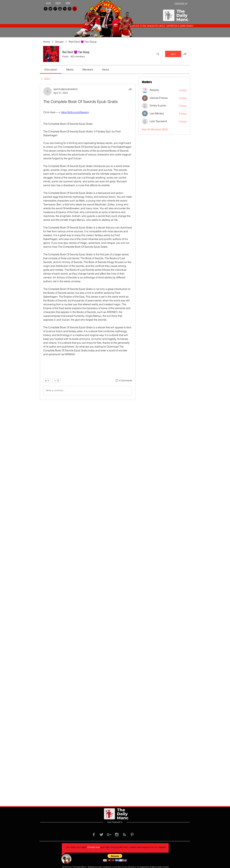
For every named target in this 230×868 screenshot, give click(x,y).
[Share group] (185, 54)
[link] (51, 69)
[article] (88, 242)
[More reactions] (56, 381)
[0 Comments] (124, 381)
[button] (115, 858)
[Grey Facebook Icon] (94, 835)
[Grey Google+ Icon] (109, 835)
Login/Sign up (181, 4)
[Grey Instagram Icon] (117, 835)
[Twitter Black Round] (50, 9)
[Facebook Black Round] (46, 9)
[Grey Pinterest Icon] (132, 835)
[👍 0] (47, 381)
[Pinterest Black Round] (70, 9)
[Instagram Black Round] (60, 9)
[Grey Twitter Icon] (101, 835)
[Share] (130, 89)
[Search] (158, 54)
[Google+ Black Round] (55, 9)
